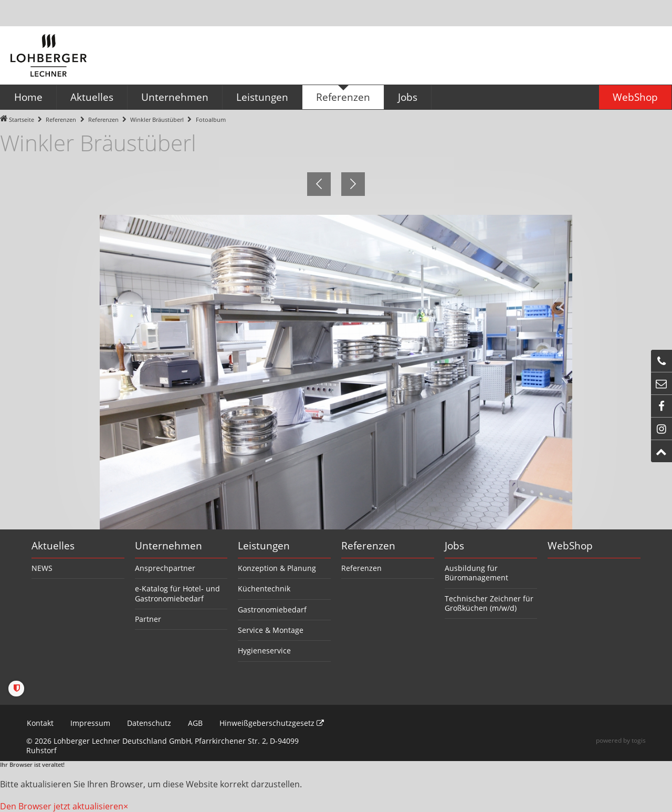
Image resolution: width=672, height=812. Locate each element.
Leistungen (264, 546)
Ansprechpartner (165, 568)
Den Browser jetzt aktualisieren (62, 806)
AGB (195, 723)
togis (639, 740)
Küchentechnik (264, 589)
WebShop (570, 546)
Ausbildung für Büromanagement (476, 573)
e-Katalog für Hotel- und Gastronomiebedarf (177, 593)
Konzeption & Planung (277, 568)
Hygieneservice (264, 650)
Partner (148, 619)
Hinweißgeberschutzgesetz (271, 723)
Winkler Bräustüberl (157, 119)
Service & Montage (271, 630)
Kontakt (40, 723)
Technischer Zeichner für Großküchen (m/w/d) (489, 603)
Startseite (22, 119)
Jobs (454, 546)
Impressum (90, 723)
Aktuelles (53, 546)
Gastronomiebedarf (272, 610)
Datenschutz (149, 723)
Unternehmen (169, 546)
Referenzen (61, 119)
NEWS (42, 568)
